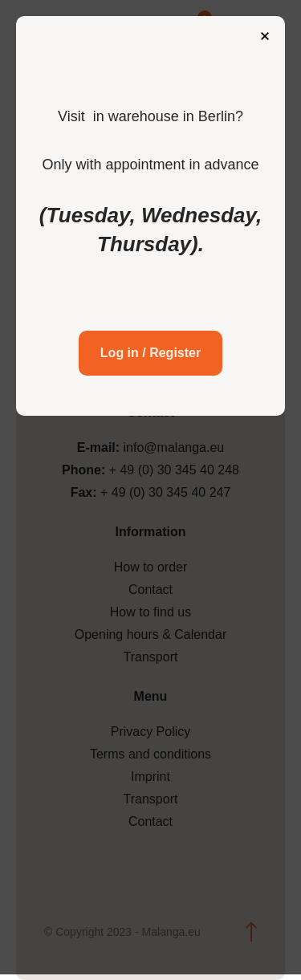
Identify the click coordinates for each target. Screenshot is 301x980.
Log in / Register (150, 353)
